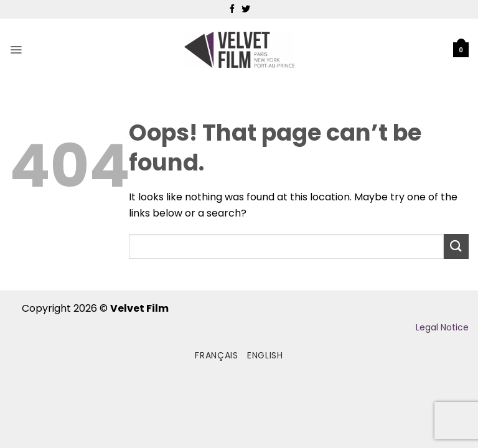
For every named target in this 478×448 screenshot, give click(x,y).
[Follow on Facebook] (232, 9)
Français (216, 355)
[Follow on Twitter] (246, 9)
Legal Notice (442, 327)
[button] (16, 50)
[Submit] (456, 246)
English (265, 355)
